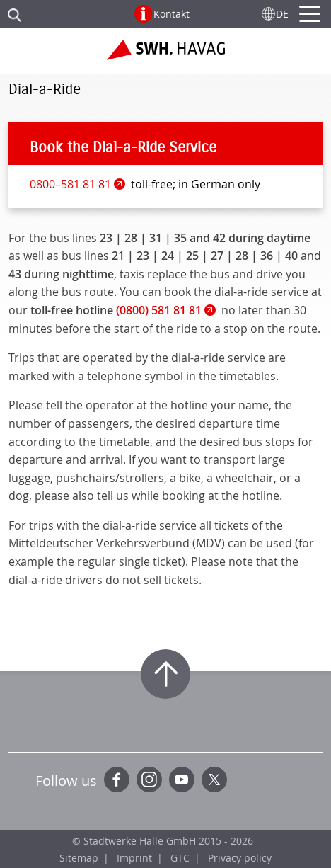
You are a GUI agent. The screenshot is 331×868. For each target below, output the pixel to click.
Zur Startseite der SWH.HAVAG (166, 55)
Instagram (149, 780)
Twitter (214, 780)
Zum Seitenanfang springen (165, 674)
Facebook (117, 780)
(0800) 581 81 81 (159, 310)
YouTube (182, 780)
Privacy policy (240, 858)
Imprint (134, 858)
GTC (180, 858)
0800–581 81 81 (70, 184)
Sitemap (79, 858)
